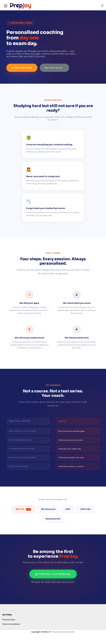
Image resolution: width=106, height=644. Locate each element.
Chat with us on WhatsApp (53, 574)
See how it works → (54, 68)
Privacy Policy (9, 620)
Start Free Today (22, 68)
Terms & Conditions (11, 624)
